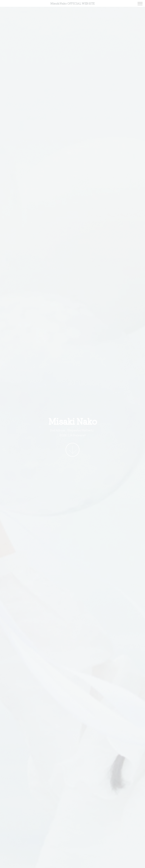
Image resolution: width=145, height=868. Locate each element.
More (72, 450)
